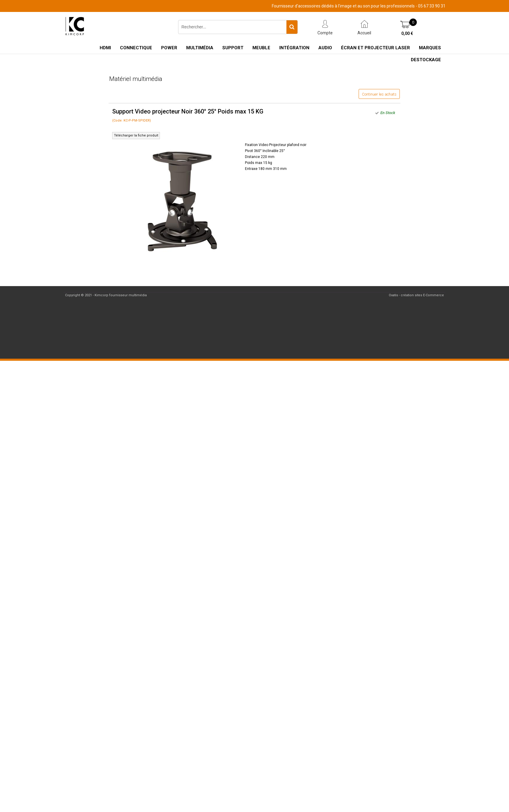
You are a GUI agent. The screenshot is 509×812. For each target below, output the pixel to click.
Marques (430, 48)
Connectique (136, 48)
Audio (325, 48)
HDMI (105, 48)
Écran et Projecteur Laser (375, 48)
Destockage (426, 60)
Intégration (294, 48)
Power (169, 48)
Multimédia (200, 48)
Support (233, 48)
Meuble (261, 48)
